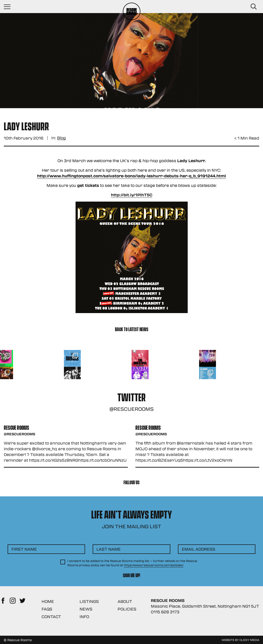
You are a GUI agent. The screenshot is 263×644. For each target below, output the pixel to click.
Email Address (198, 549)
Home (48, 601)
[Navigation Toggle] (10, 7)
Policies (127, 609)
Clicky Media (249, 640)
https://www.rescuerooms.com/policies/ (154, 565)
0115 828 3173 (165, 612)
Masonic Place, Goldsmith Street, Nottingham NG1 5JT (205, 606)
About (125, 601)
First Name (24, 549)
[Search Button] (253, 7)
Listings (89, 601)
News (86, 609)
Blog (61, 138)
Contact (51, 617)
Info (84, 617)
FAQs (47, 609)
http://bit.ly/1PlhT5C (132, 195)
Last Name (109, 549)
